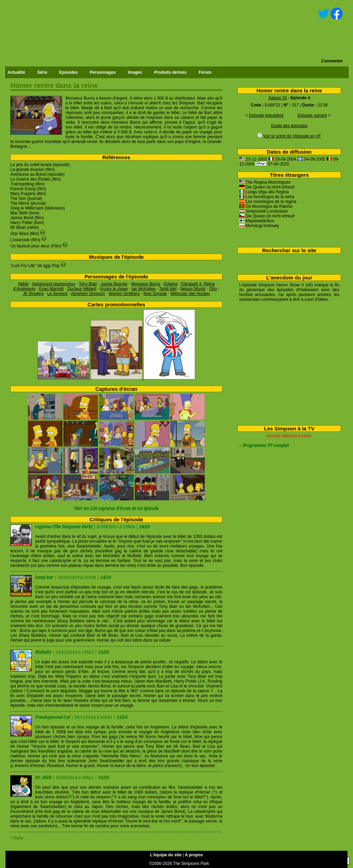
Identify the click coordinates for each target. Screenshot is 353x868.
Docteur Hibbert (82, 289)
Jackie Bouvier (114, 284)
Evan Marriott (51, 289)
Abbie (23, 284)
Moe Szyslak (155, 294)
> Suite (17, 838)
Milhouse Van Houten (190, 294)
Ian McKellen (143, 289)
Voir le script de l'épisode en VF (292, 136)
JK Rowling (33, 294)
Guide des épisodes (289, 126)
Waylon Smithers (124, 294)
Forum (205, 72)
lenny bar (45, 578)
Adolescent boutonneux (54, 284)
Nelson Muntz (193, 289)
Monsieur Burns (146, 284)
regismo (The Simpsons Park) (64, 527)
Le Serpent (57, 294)
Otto (213, 289)
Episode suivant (312, 115)
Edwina (170, 284)
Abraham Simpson (88, 294)
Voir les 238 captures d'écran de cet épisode (116, 509)
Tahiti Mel (168, 289)
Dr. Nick (44, 778)
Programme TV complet (266, 446)
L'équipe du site (166, 855)
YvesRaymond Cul (53, 717)
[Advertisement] (287, 362)
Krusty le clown (114, 289)
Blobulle (44, 652)
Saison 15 (278, 98)
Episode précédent (266, 115)
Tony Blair (88, 284)
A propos (194, 855)
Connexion (332, 61)
